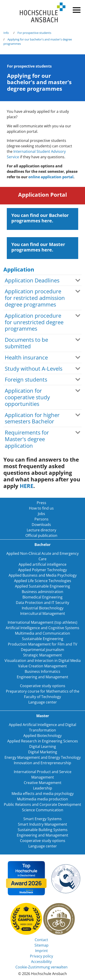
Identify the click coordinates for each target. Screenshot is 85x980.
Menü (76, 9)
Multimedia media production (42, 799)
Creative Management (43, 783)
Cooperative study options (43, 686)
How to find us (41, 508)
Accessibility (41, 962)
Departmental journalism (42, 650)
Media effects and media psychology (43, 794)
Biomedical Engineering (42, 597)
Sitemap (41, 945)
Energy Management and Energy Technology (43, 757)
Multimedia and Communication (42, 633)
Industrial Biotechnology (43, 608)
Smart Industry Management (42, 824)
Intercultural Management (43, 613)
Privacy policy (41, 956)
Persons (41, 519)
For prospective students (34, 33)
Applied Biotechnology (42, 736)
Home (43, 13)
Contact (41, 940)
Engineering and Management (42, 677)
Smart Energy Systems (42, 819)
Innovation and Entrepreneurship (42, 763)
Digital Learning (43, 746)
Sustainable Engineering (43, 639)
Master (43, 716)
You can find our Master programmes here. (38, 247)
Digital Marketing (43, 752)
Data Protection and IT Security (42, 603)
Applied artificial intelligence (42, 564)
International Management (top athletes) (42, 622)
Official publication (41, 535)
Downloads (41, 525)
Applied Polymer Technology (42, 570)
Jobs (41, 514)
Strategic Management (42, 655)
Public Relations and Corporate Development (42, 804)
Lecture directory (41, 530)
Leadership (43, 788)
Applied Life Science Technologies (43, 581)
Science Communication (43, 810)
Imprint (41, 951)
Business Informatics (42, 671)
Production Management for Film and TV (43, 644)
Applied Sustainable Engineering (42, 586)
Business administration (42, 592)
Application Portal (42, 195)
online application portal (51, 177)
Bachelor (42, 545)
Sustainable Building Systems (43, 830)
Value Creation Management (42, 666)
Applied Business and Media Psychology (43, 575)
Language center (43, 702)
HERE (27, 486)
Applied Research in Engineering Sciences (43, 741)
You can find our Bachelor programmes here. (40, 218)
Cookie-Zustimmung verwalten (41, 967)
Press (41, 503)
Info (6, 33)
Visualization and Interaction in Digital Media (43, 661)
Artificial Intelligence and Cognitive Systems (42, 628)
